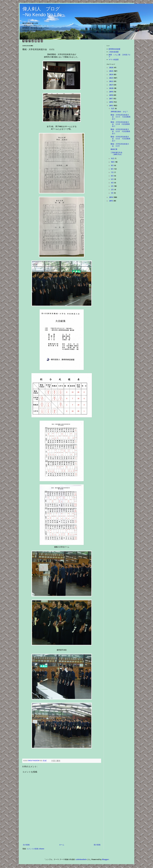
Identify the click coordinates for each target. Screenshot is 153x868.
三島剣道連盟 (114, 52)
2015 (111, 105)
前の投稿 (97, 845)
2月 (113, 189)
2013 (111, 201)
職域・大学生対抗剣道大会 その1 (120, 145)
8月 (113, 169)
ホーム (62, 845)
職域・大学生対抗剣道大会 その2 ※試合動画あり (120, 139)
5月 (113, 179)
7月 (113, 172)
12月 (113, 108)
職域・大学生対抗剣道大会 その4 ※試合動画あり (120, 124)
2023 (111, 78)
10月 (113, 162)
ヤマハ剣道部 (114, 59)
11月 (113, 158)
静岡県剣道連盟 (114, 49)
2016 (111, 102)
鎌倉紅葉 (114, 149)
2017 (111, 98)
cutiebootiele (81, 859)
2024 (111, 74)
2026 (111, 67)
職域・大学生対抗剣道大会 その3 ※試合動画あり (120, 131)
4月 (113, 183)
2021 (111, 85)
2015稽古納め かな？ (119, 111)
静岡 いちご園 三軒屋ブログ (119, 56)
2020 (111, 88)
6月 (113, 176)
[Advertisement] (62, 829)
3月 (112, 186)
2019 (111, 92)
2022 (111, 81)
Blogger (105, 859)
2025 (111, 71)
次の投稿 (26, 845)
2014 (111, 197)
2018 (111, 95)
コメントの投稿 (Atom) (35, 849)
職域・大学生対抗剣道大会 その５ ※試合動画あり (120, 117)
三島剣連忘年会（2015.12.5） (117, 153)
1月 (112, 193)
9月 (113, 165)
